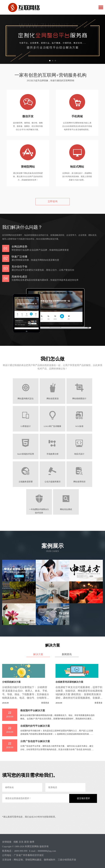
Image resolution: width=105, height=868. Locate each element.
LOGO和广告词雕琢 (52, 426)
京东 (21, 842)
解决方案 (38, 654)
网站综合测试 (66, 509)
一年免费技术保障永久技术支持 (39, 510)
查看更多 (45, 703)
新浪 (27, 842)
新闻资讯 (67, 654)
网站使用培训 (80, 482)
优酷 (16, 842)
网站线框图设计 (80, 399)
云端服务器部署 (26, 482)
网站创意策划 (53, 399)
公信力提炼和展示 (53, 482)
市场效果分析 (53, 454)
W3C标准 (80, 426)
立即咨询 (53, 201)
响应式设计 (80, 454)
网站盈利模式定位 (25, 399)
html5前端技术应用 (25, 454)
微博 (32, 842)
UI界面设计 (25, 426)
